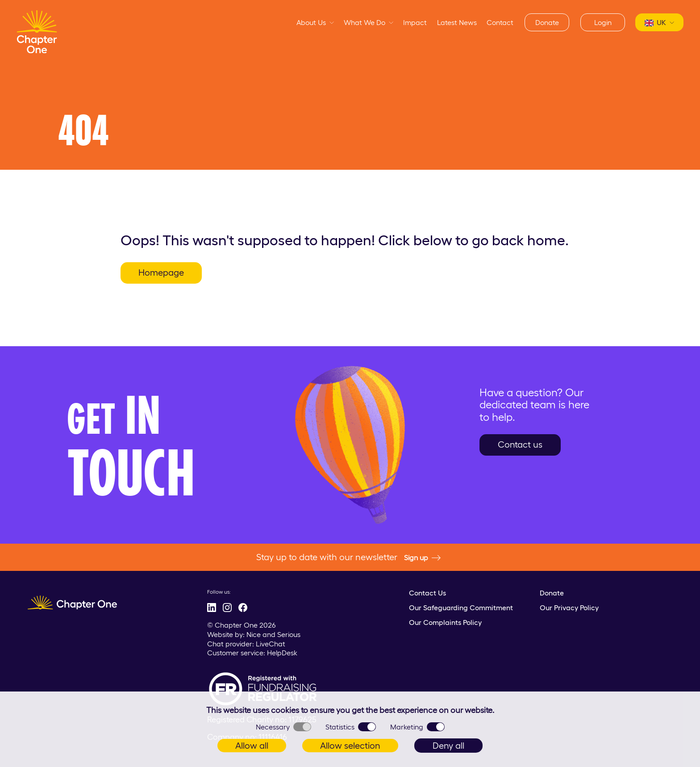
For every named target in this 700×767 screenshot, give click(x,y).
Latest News (457, 22)
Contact (500, 22)
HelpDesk (282, 653)
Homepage (161, 272)
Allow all (252, 746)
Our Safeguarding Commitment (461, 608)
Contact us (520, 444)
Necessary (283, 727)
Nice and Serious (273, 634)
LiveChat (271, 644)
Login (603, 22)
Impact (415, 22)
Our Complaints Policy (445, 622)
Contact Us (427, 593)
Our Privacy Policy (569, 608)
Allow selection (350, 746)
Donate (547, 22)
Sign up (422, 558)
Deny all (448, 746)
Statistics (351, 727)
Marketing (417, 727)
